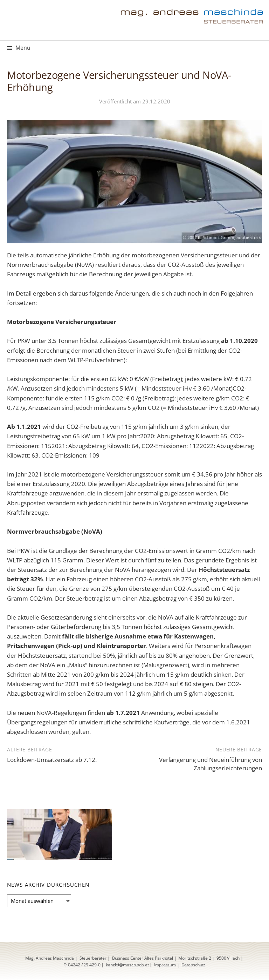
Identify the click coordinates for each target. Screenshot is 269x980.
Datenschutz (194, 965)
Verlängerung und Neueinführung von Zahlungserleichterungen (211, 764)
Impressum (165, 965)
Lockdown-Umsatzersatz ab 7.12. (52, 760)
